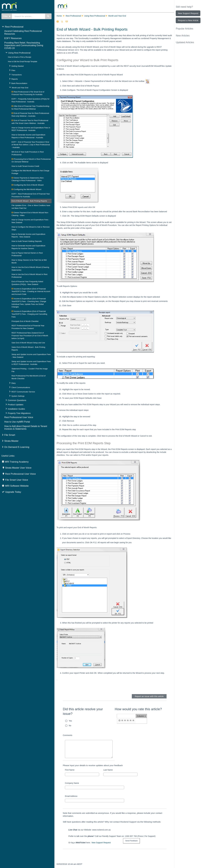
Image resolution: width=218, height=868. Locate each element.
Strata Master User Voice (18, 468)
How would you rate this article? (138, 709)
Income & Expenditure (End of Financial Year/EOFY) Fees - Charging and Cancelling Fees (29, 314)
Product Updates (16, 405)
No (70, 726)
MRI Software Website (17, 486)
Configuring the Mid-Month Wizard (26, 189)
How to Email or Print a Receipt (20, 57)
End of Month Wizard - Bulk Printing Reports (29, 201)
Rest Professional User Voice (19, 417)
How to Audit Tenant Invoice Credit (25, 166)
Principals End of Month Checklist (25, 321)
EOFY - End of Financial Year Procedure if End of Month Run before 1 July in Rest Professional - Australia (31, 145)
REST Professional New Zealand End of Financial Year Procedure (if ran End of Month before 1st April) (30, 336)
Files (13, 70)
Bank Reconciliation (19, 83)
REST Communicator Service (23, 392)
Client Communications (21, 387)
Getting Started (17, 66)
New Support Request (101, 843)
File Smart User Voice (17, 480)
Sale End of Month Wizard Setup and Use (28, 343)
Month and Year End (20, 88)
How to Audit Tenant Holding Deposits (27, 241)
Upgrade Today (13, 492)
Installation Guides (16, 409)
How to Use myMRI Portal (17, 422)
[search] (29, 16)
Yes (70, 721)
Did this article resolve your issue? (83, 711)
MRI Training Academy (17, 462)
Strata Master (11, 441)
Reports (15, 79)
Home (59, 16)
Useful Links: (8, 456)
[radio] (119, 721)
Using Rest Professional (19, 53)
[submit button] (131, 841)
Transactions (17, 75)
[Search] (48, 16)
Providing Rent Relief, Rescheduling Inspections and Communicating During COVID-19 (24, 46)
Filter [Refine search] (7, 16)
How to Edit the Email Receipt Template (23, 62)
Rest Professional (14, 27)
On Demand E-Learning (17, 447)
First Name (70, 770)
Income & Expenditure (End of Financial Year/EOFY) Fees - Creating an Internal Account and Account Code (31, 292)
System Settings (18, 396)
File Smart (10, 435)
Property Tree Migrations (19, 413)
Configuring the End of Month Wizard (28, 185)
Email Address (71, 796)
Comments (68, 735)
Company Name (72, 783)
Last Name (108, 770)
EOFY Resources (13, 38)
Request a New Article (188, 20)
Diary (13, 383)
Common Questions (17, 400)
